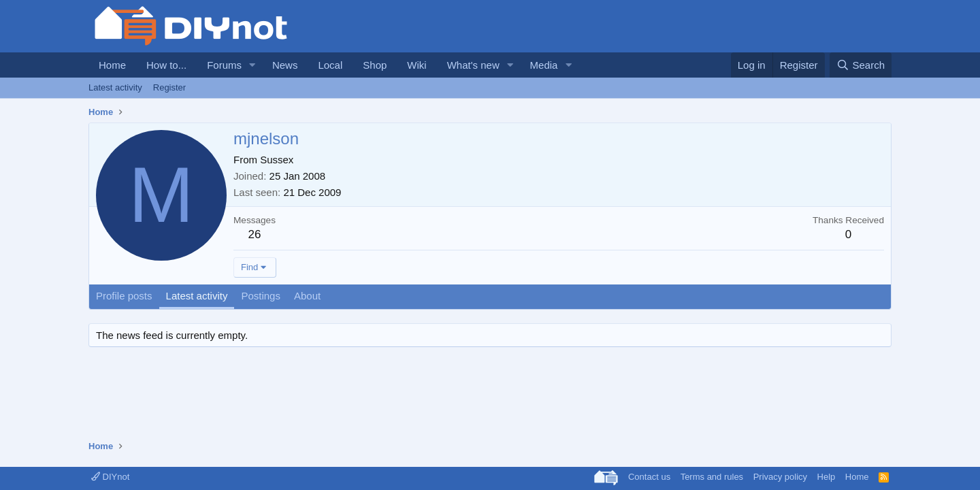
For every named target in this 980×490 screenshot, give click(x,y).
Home (112, 65)
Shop (375, 65)
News (285, 65)
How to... (166, 65)
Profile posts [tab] (124, 296)
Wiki (416, 65)
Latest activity (115, 87)
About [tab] (307, 296)
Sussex (277, 160)
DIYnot (110, 477)
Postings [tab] (261, 296)
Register (169, 87)
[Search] (861, 65)
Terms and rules (712, 477)
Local (330, 65)
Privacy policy (780, 477)
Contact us (649, 477)
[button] (252, 65)
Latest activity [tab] (197, 296)
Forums (224, 65)
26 (255, 234)
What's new (473, 65)
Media (544, 65)
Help (827, 477)
